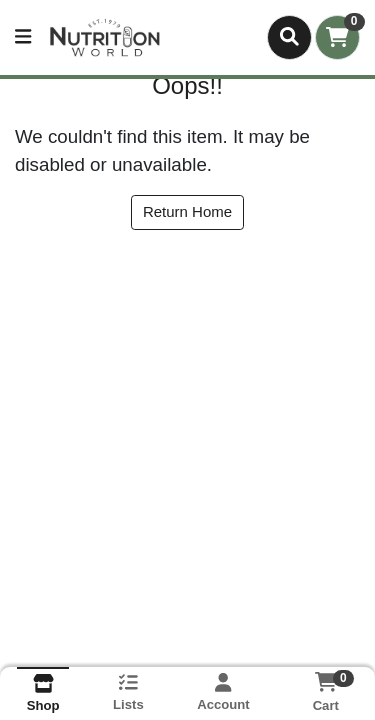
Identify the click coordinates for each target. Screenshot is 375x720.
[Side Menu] (23, 37)
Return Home (187, 211)
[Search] (289, 37)
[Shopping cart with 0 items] (337, 37)
